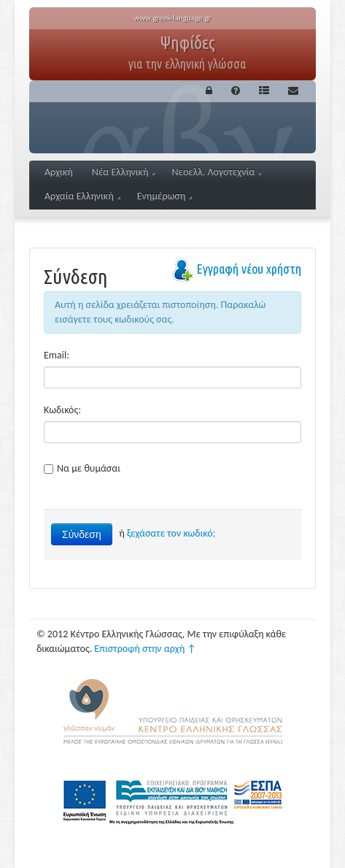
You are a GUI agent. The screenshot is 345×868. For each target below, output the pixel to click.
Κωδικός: (62, 410)
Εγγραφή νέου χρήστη (249, 269)
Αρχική (59, 172)
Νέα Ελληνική (124, 172)
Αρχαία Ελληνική (82, 196)
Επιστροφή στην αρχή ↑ (145, 649)
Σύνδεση (82, 534)
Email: (57, 355)
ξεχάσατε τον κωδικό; (171, 533)
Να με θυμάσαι (82, 468)
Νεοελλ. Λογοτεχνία (216, 172)
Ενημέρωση (165, 196)
